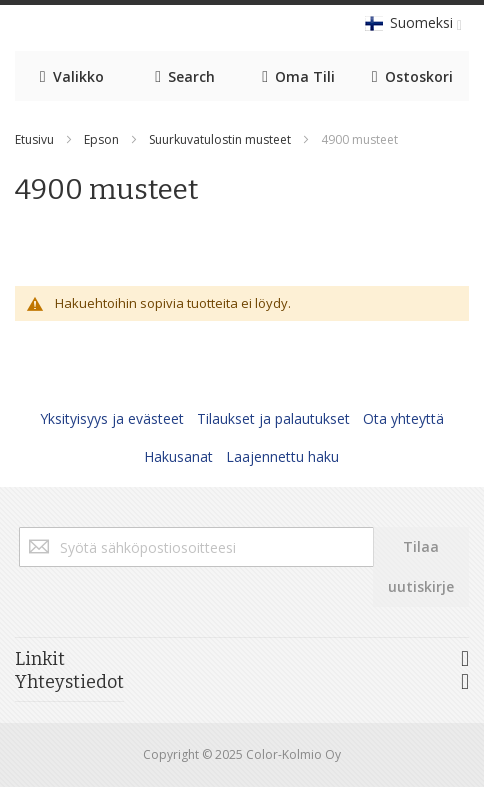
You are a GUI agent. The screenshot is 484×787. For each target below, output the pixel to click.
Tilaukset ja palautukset (273, 418)
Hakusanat (178, 456)
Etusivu (34, 139)
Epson (101, 139)
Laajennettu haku (282, 456)
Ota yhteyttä (403, 418)
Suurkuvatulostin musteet (220, 139)
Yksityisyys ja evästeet (112, 418)
